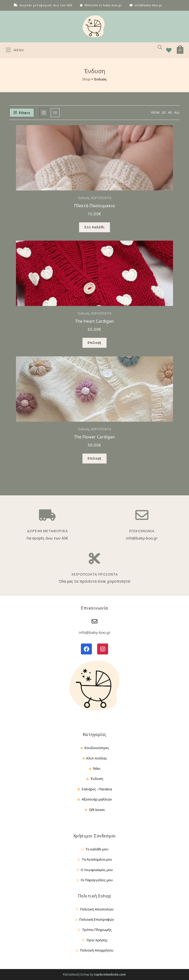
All (177, 112)
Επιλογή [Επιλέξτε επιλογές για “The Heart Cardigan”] (94, 343)
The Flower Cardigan (94, 437)
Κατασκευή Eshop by (94, 974)
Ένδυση (83, 198)
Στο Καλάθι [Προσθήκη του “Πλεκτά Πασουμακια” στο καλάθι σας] (94, 227)
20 (164, 112)
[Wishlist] (167, 50)
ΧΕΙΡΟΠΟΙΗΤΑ (101, 198)
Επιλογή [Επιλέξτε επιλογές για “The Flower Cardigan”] (94, 458)
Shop (86, 79)
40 (170, 112)
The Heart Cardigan (94, 321)
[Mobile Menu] (15, 50)
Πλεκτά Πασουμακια (94, 206)
